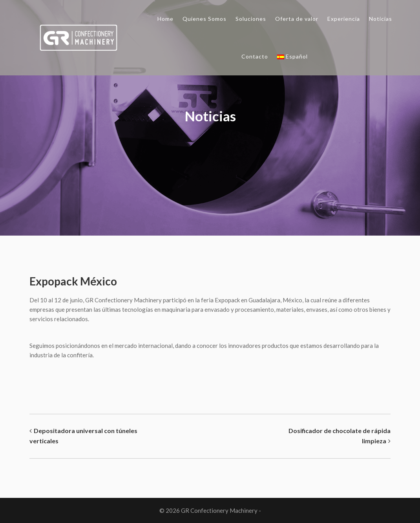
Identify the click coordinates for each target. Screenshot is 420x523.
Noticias (381, 19)
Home (165, 19)
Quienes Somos (205, 19)
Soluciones (251, 19)
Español (292, 56)
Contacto (255, 56)
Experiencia (344, 19)
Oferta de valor (297, 19)
